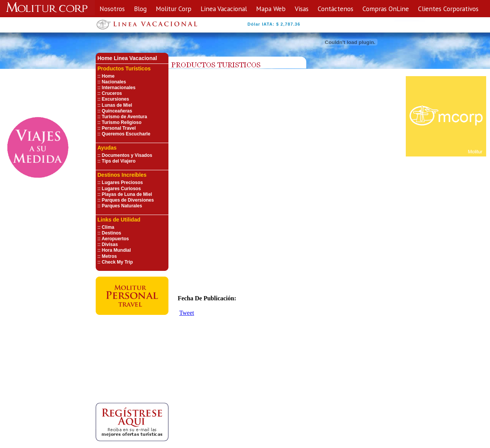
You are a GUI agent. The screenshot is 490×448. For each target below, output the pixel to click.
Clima (108, 227)
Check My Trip (117, 262)
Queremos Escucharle (126, 134)
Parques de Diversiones (128, 200)
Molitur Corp (174, 9)
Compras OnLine (386, 9)
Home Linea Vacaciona (127, 58)
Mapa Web (271, 9)
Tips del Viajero (119, 161)
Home (108, 76)
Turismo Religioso (122, 122)
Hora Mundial (116, 250)
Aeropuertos (115, 239)
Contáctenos (336, 9)
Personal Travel (119, 128)
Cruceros (112, 93)
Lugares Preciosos (122, 182)
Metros (109, 256)
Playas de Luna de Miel (127, 194)
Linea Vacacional (224, 9)
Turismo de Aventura (124, 117)
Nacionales (114, 82)
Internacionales (119, 88)
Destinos (112, 233)
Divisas (110, 244)
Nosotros (112, 9)
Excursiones (115, 99)
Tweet (187, 313)
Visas (302, 9)
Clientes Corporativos (448, 9)
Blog (140, 9)
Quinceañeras (117, 111)
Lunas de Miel (117, 105)
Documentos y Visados (127, 155)
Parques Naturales (122, 206)
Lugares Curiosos (121, 189)
